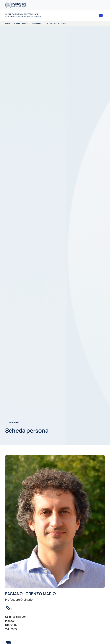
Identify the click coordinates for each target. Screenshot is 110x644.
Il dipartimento (21, 23)
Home (8, 23)
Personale (37, 23)
